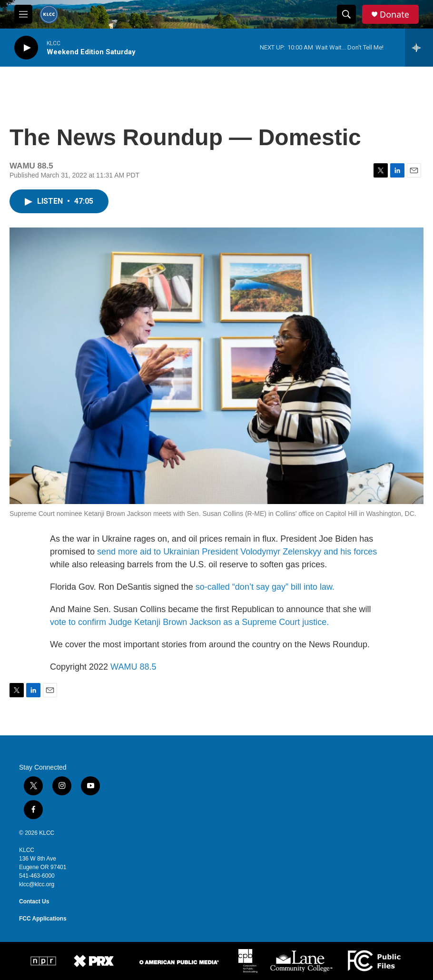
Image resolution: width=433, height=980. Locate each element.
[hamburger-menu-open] (23, 14)
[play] (26, 48)
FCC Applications (43, 919)
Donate (394, 15)
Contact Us (34, 901)
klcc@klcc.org (37, 884)
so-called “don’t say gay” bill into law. (265, 587)
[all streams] (419, 48)
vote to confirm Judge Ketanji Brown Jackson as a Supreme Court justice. (189, 622)
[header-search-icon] (346, 14)
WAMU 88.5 (133, 667)
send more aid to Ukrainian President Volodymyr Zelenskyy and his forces (237, 552)
